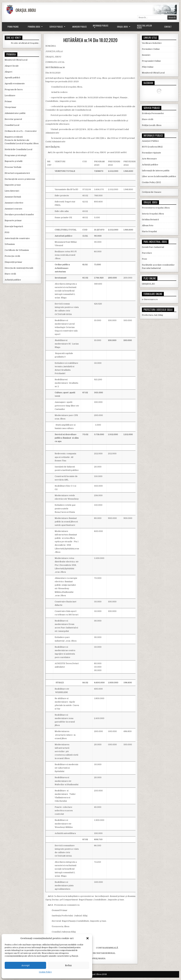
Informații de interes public (156, 171)
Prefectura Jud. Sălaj (152, 315)
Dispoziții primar (13, 262)
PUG (7, 232)
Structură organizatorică (17, 173)
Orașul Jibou (122, 27)
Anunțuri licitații (13, 197)
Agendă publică (12, 78)
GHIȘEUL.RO (148, 284)
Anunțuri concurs (13, 209)
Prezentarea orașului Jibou (156, 208)
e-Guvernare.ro (150, 299)
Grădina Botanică (150, 220)
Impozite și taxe (13, 185)
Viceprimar (10, 107)
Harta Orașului (149, 231)
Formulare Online (151, 49)
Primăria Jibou (34, 27)
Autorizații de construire (17, 238)
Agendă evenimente (15, 84)
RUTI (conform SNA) (152, 147)
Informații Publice (101, 26)
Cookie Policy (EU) (151, 182)
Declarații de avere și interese (20, 179)
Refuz (68, 965)
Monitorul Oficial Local (16, 60)
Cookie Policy (45, 972)
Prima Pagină (13, 27)
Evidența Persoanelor (153, 113)
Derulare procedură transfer (19, 214)
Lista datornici (12, 191)
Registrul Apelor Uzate (145, 27)
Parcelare (147, 253)
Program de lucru (14, 89)
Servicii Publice (56, 27)
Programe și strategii (15, 155)
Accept (25, 965)
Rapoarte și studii (14, 161)
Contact (168, 27)
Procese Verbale (13, 167)
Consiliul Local (12, 125)
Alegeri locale (12, 66)
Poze (145, 259)
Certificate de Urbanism (17, 250)
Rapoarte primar (13, 220)
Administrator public (15, 113)
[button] (88, 938)
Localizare (10, 95)
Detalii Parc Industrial (153, 247)
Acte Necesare (149, 159)
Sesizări (146, 55)
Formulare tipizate (151, 153)
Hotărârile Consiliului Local (18, 149)
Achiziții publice (13, 280)
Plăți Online (148, 67)
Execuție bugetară (14, 226)
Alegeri (8, 72)
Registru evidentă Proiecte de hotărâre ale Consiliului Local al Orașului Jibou (22, 140)
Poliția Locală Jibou (152, 125)
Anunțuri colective (14, 203)
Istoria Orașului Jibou (153, 214)
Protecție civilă (12, 256)
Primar (8, 101)
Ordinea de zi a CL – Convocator (21, 131)
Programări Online (151, 61)
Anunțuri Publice (79, 27)
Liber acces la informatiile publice (159, 176)
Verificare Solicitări (152, 43)
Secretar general (13, 119)
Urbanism (10, 244)
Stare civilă (10, 274)
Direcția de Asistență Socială (19, 268)
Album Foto (148, 225)
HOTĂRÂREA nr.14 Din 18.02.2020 (90, 40)
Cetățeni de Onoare (152, 192)
